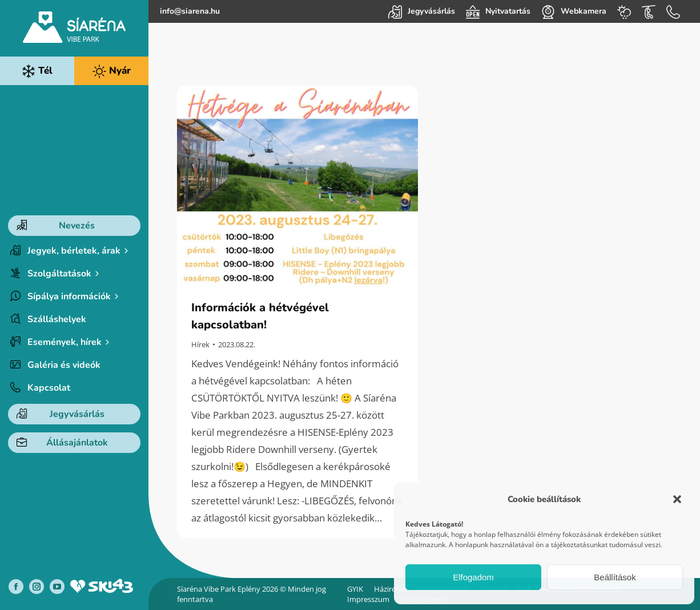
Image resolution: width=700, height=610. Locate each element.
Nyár (112, 71)
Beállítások (615, 577)
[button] (677, 499)
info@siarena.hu (190, 11)
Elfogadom (473, 577)
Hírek (200, 344)
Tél (37, 71)
